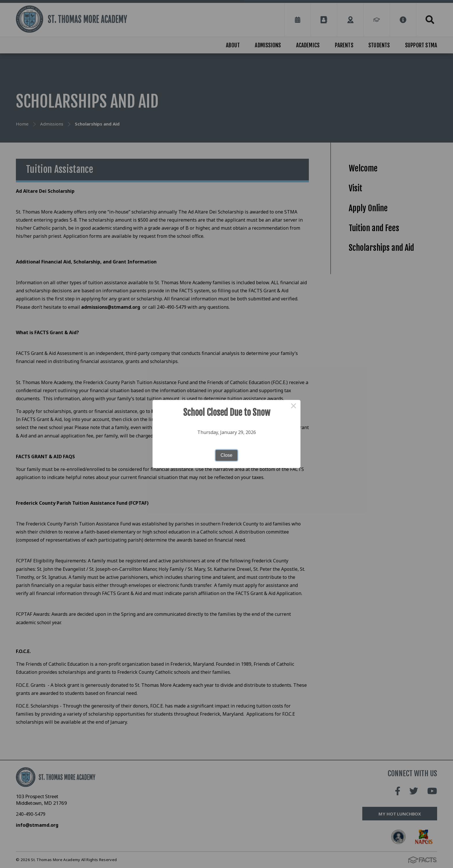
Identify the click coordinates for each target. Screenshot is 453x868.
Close (227, 455)
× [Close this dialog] (294, 407)
